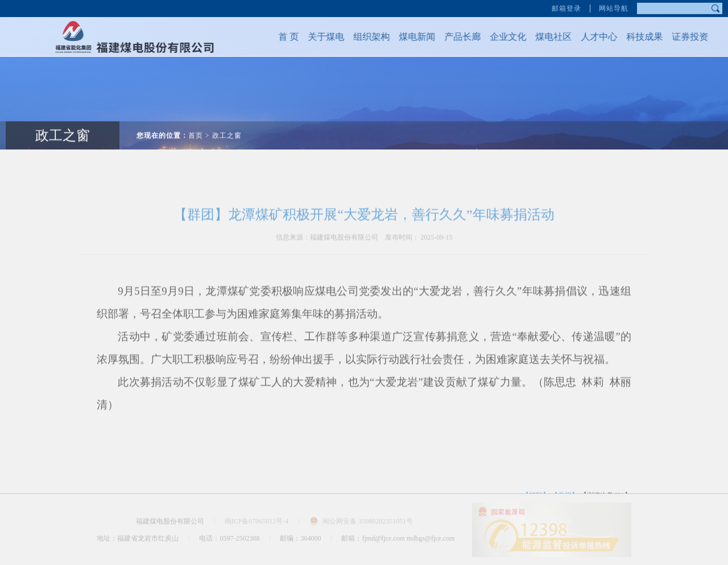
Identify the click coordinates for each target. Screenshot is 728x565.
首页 (196, 130)
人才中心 (593, 37)
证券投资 (684, 37)
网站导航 (614, 7)
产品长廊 (457, 37)
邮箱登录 (566, 7)
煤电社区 (548, 37)
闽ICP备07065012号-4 (257, 521)
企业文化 (502, 37)
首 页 (283, 37)
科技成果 (639, 37)
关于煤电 (320, 37)
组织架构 (366, 37)
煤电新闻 (411, 37)
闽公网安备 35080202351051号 (368, 521)
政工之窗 (227, 130)
